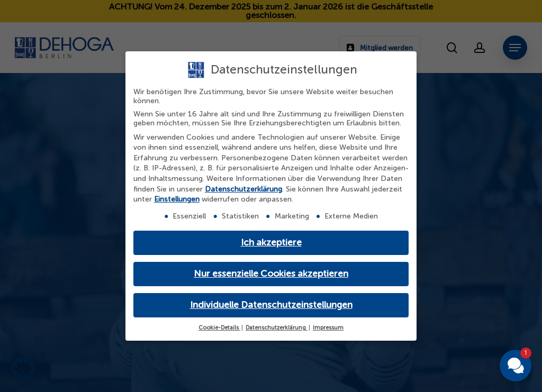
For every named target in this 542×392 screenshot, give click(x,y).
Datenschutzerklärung (243, 189)
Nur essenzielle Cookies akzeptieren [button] (271, 274)
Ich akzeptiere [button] (271, 243)
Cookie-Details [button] (219, 328)
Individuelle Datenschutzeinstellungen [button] (271, 305)
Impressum (328, 328)
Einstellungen (177, 199)
